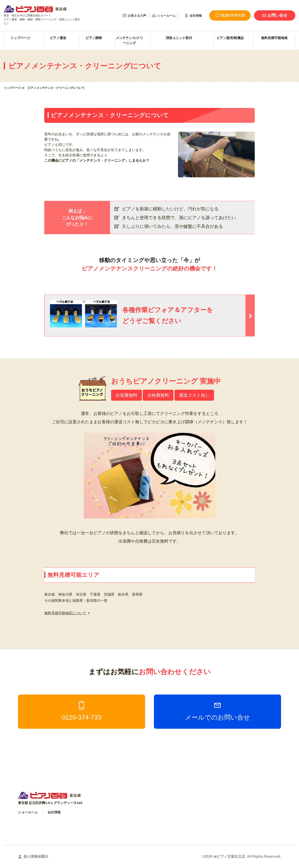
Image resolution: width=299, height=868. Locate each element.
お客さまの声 (137, 16)
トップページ (20, 38)
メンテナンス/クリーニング (129, 40)
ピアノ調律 (94, 38)
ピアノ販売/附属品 (230, 38)
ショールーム (166, 16)
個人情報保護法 (36, 856)
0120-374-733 (82, 711)
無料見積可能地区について (65, 613)
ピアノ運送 (58, 38)
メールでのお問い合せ (217, 711)
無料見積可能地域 (274, 38)
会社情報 (196, 16)
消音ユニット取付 (179, 38)
